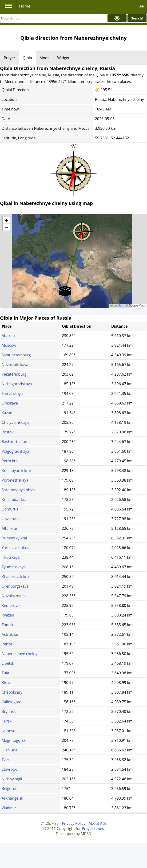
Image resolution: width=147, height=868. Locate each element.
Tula (5, 673)
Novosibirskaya (15, 365)
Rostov (8, 432)
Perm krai (10, 461)
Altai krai (9, 528)
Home (25, 6)
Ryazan (8, 615)
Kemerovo (11, 605)
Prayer (10, 58)
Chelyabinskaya (15, 422)
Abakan (8, 336)
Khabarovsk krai (16, 577)
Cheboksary (12, 692)
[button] (82, 230)
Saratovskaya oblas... (20, 490)
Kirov (6, 683)
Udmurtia (10, 509)
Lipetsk (8, 663)
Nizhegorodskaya (17, 384)
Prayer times (93, 829)
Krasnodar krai (15, 499)
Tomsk (7, 625)
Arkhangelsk (12, 798)
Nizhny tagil (12, 779)
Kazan (7, 413)
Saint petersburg (16, 355)
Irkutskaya (11, 557)
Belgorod (10, 789)
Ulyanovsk (11, 519)
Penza (7, 644)
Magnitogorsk (14, 740)
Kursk (7, 721)
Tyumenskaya (14, 567)
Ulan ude (10, 750)
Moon (45, 58)
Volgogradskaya (15, 451)
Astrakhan (11, 634)
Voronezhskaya (15, 480)
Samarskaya (12, 393)
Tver (5, 760)
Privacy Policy (74, 823)
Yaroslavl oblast (15, 548)
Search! (137, 18)
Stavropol (10, 769)
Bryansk (9, 711)
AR (142, 6)
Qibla (27, 58)
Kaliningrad (12, 702)
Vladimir (9, 808)
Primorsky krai (14, 538)
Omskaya (10, 403)
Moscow (9, 345)
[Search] (52, 18)
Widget (63, 58)
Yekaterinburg (14, 374)
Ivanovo (8, 731)
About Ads (97, 823)
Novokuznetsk (14, 596)
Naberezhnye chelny (20, 654)
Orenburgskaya (15, 586)
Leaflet (116, 305)
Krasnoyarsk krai (16, 471)
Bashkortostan (14, 442)
